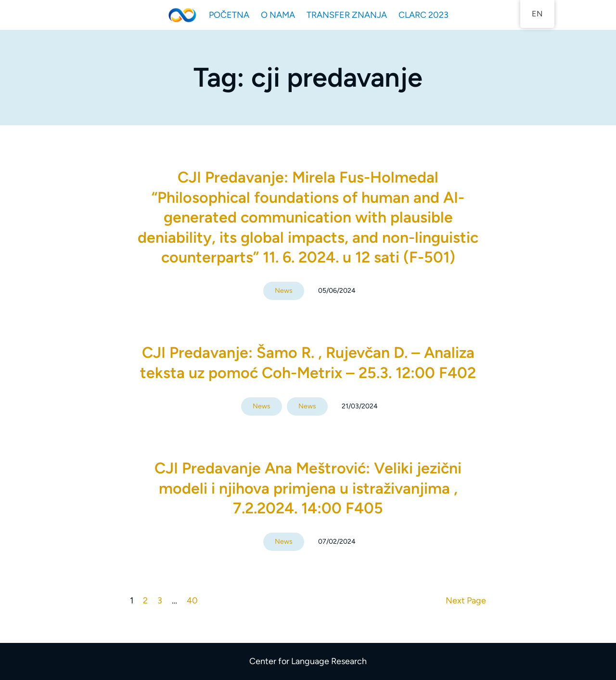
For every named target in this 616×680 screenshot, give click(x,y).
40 (192, 601)
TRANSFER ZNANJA (347, 15)
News (284, 291)
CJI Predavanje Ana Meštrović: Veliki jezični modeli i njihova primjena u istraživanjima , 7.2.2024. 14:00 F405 (308, 488)
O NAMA (278, 15)
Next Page (466, 601)
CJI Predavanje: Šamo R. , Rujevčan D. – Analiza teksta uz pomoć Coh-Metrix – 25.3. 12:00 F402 (308, 363)
